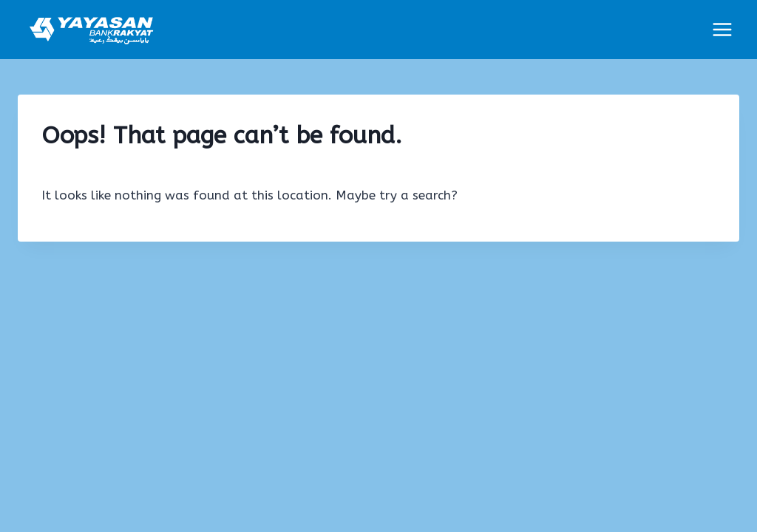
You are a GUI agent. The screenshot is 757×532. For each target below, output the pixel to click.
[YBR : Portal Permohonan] (92, 29)
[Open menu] (722, 29)
